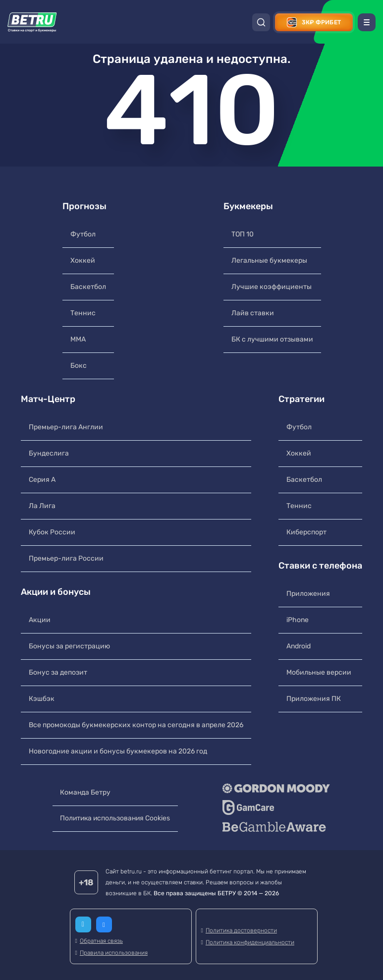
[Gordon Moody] (278, 788)
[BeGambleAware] (278, 827)
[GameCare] (278, 807)
